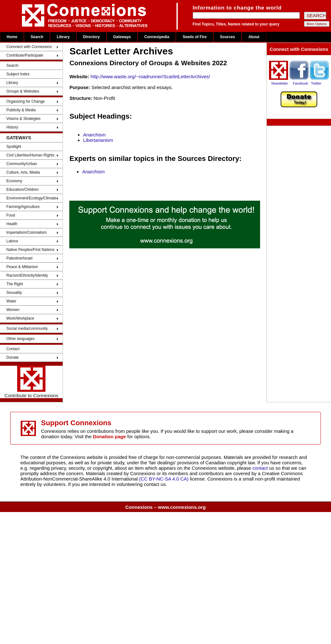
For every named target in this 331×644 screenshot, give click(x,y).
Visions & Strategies (23, 119)
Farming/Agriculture (23, 207)
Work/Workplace (20, 318)
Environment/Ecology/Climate (31, 198)
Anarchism (94, 135)
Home (12, 37)
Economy (14, 181)
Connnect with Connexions (29, 47)
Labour (12, 241)
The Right (15, 284)
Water (11, 301)
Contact (13, 349)
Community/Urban (22, 164)
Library (63, 37)
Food (11, 215)
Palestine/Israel (19, 258)
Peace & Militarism (22, 267)
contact (261, 468)
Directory (91, 37)
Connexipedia (157, 37)
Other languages (21, 339)
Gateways (122, 37)
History (12, 127)
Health (12, 224)
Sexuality (14, 293)
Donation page (109, 436)
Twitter (316, 83)
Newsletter (280, 83)
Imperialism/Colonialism (27, 232)
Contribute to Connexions (31, 382)
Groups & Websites (23, 91)
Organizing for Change (26, 101)
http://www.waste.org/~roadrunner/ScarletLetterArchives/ (150, 76)
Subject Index (18, 74)
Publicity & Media (21, 110)
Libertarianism (98, 140)
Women (13, 310)
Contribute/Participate (25, 55)
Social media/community (27, 329)
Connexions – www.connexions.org (165, 507)
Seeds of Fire (194, 37)
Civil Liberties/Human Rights (30, 155)
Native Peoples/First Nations (30, 250)
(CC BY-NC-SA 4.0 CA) (164, 479)
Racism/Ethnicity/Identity (27, 275)
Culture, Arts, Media (23, 172)
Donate (13, 357)
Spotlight (14, 147)
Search (37, 37)
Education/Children (22, 190)
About (254, 37)
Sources (228, 37)
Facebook (300, 83)
